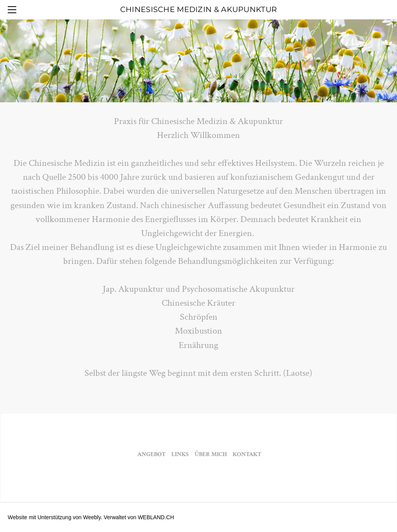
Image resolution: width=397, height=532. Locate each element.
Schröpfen (199, 317)
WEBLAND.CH (156, 517)
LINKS (180, 454)
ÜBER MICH (211, 454)
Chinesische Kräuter (198, 303)
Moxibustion (198, 331)
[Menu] (14, 10)
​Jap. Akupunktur (133, 289)
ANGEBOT (151, 454)
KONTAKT (246, 454)
